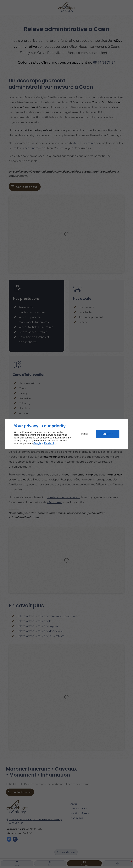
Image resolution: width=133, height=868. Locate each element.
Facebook (49, 443)
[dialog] (67, 434)
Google (37, 443)
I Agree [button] (108, 434)
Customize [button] (85, 434)
